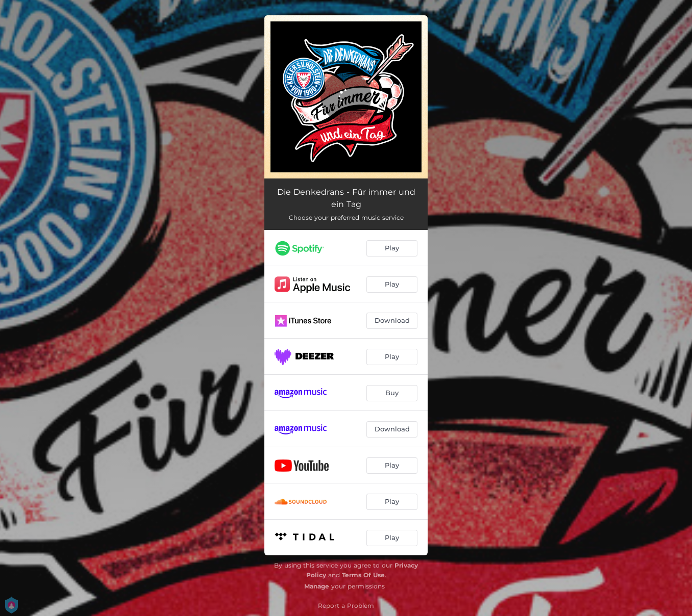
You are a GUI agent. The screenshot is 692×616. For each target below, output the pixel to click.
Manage (317, 586)
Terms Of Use (363, 575)
